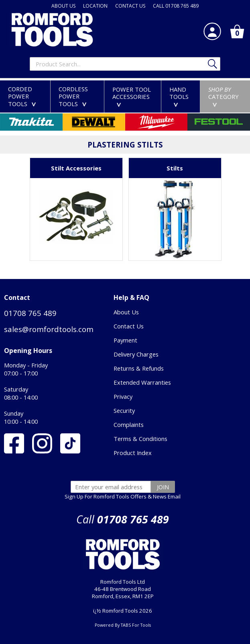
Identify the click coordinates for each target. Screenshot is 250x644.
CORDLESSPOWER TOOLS (74, 96)
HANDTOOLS (179, 96)
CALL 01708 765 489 (176, 6)
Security (124, 410)
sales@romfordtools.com (49, 329)
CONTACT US (130, 6)
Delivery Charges (136, 354)
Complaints (129, 425)
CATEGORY (224, 96)
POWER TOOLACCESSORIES (132, 96)
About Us (126, 312)
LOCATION (95, 6)
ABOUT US (63, 6)
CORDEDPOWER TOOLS (24, 96)
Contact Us (129, 326)
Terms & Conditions (140, 439)
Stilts (175, 168)
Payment (125, 340)
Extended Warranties (142, 382)
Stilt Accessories (76, 168)
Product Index (133, 453)
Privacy (123, 396)
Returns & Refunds (139, 368)
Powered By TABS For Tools (123, 625)
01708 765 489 (30, 313)
